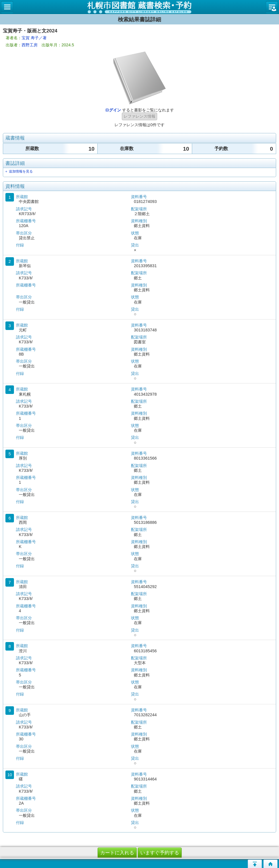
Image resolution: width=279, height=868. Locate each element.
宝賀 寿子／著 (34, 38)
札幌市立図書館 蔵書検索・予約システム (139, 7)
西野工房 (30, 45)
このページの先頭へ (255, 864)
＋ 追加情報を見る (19, 171)
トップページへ (270, 864)
